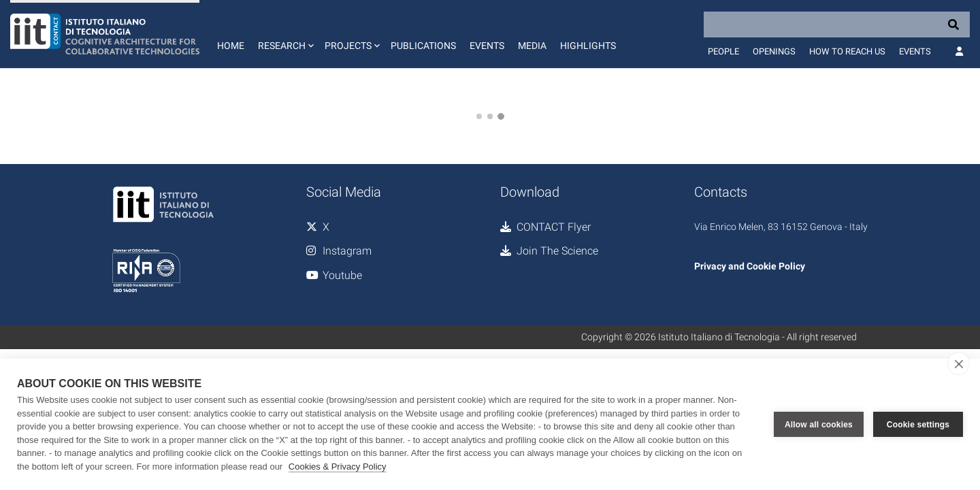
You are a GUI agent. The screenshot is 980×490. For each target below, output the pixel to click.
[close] (959, 363)
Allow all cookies (819, 425)
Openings (774, 51)
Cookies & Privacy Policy (338, 467)
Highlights (588, 46)
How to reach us (847, 51)
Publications (423, 46)
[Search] (837, 24)
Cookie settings (918, 425)
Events (487, 46)
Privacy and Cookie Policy (750, 266)
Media (532, 46)
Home (231, 46)
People (723, 51)
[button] (284, 34)
